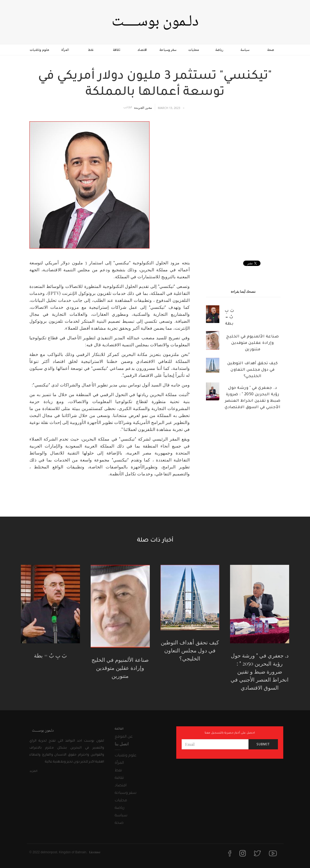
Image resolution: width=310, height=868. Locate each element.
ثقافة (117, 50)
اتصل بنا (122, 744)
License (95, 852)
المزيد (33, 771)
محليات (194, 50)
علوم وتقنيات (39, 50)
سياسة (245, 50)
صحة (271, 50)
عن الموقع (124, 737)
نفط (91, 50)
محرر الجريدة (143, 108)
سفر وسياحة (168, 50)
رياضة (219, 50)
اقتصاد (142, 50)
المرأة (65, 50)
